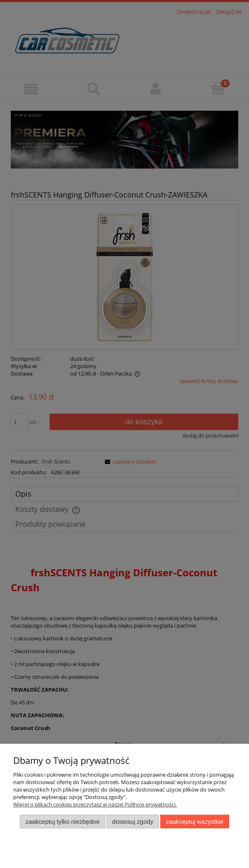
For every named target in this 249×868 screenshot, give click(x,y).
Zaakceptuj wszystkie (195, 822)
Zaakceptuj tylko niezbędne (63, 822)
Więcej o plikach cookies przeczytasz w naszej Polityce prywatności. (95, 804)
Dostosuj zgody (133, 822)
